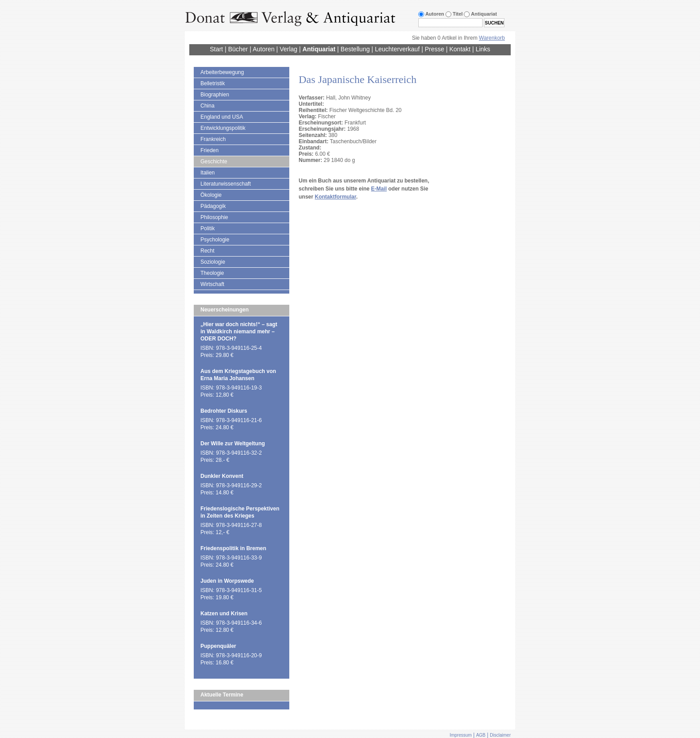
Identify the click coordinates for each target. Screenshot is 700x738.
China (207, 106)
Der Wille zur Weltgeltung (233, 444)
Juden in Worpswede (227, 581)
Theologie (212, 273)
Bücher (238, 49)
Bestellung (355, 49)
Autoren (264, 49)
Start (217, 49)
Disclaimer (500, 735)
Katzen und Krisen (224, 614)
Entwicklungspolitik (223, 128)
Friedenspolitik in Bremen (233, 548)
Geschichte (214, 162)
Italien (208, 173)
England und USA (222, 117)
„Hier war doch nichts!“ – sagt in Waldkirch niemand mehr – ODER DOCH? (239, 332)
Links (483, 49)
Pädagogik (213, 206)
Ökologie (211, 195)
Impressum (460, 735)
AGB (481, 735)
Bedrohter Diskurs (224, 411)
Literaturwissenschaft (226, 184)
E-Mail (379, 189)
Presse (434, 49)
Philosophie (214, 217)
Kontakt (460, 49)
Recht (207, 251)
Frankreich (213, 139)
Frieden (210, 150)
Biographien (215, 95)
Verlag (288, 49)
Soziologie (213, 262)
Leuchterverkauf (397, 49)
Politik (208, 228)
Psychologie (215, 240)
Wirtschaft (212, 284)
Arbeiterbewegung (222, 72)
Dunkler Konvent (222, 476)
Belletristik (213, 83)
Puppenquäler (218, 646)
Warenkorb (492, 38)
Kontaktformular (335, 197)
